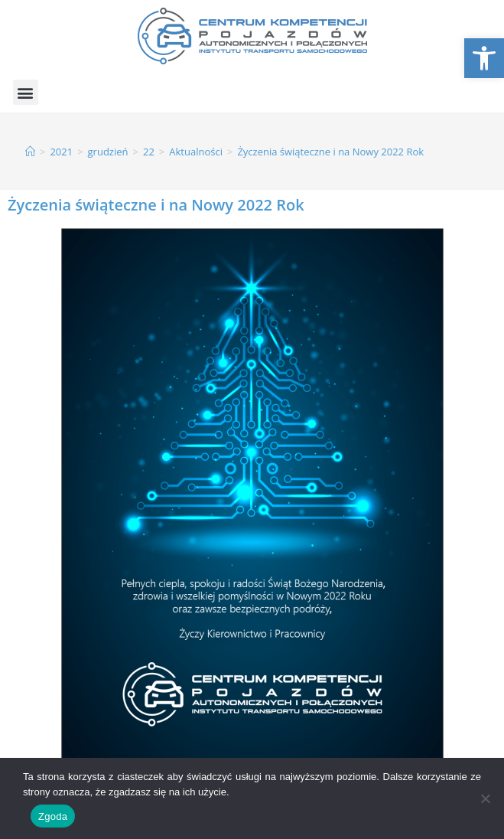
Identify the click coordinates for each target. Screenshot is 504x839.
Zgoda (53, 816)
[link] (484, 58)
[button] (26, 92)
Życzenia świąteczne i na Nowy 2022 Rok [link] (330, 152)
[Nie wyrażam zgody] (485, 798)
